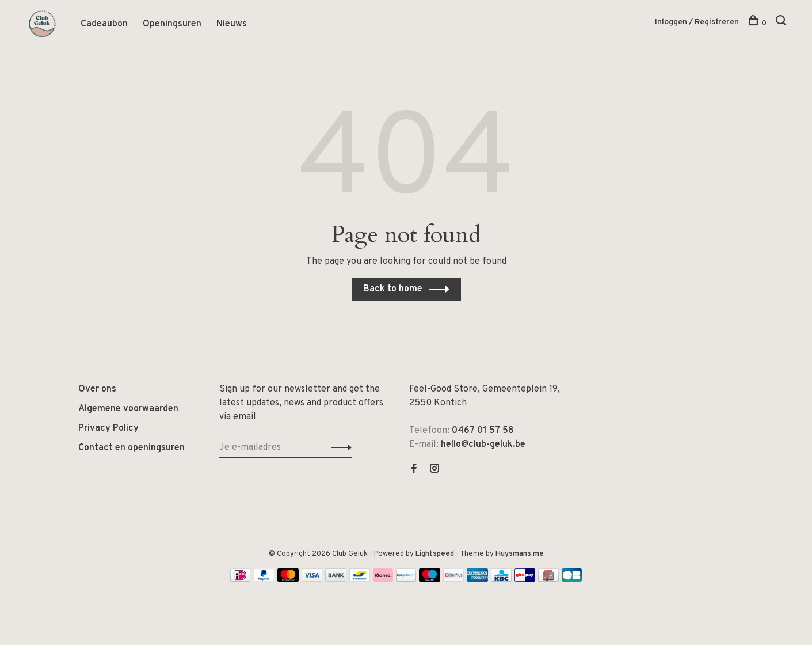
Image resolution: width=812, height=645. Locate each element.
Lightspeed (435, 555)
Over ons (97, 390)
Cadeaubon (104, 25)
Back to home (393, 290)
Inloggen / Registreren (697, 23)
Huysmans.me (520, 555)
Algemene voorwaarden (128, 409)
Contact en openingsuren (131, 449)
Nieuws (232, 25)
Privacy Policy (108, 429)
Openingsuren (172, 25)
